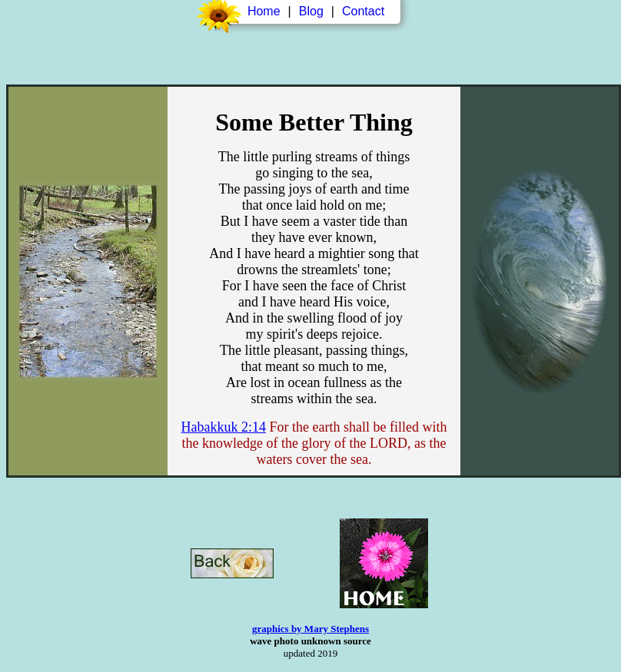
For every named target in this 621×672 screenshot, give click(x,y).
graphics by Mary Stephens (310, 629)
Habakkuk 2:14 (224, 427)
